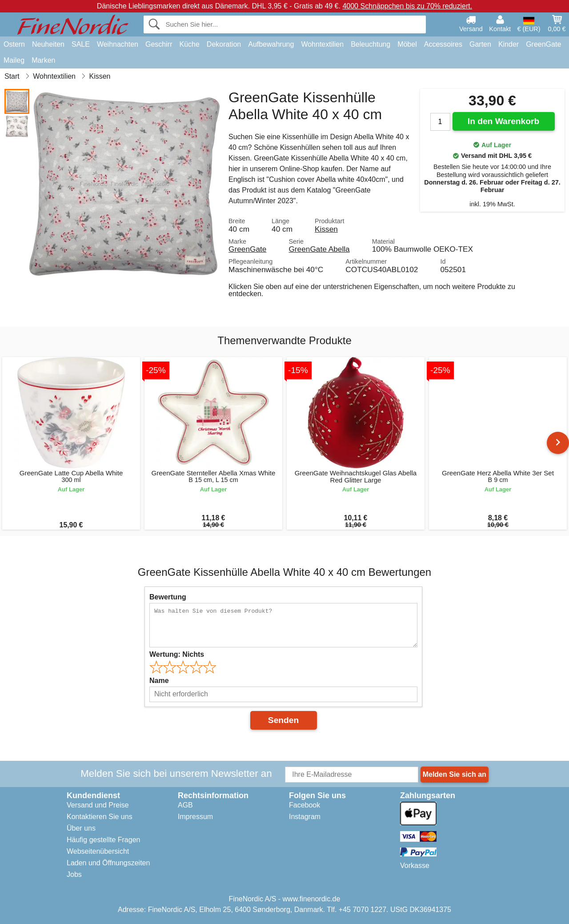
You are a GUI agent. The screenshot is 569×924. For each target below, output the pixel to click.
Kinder (509, 44)
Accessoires (443, 44)
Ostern (14, 44)
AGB (185, 805)
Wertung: (177, 654)
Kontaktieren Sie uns (100, 817)
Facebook (305, 805)
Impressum (195, 817)
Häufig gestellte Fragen (103, 840)
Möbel (407, 44)
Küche (189, 44)
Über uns (81, 828)
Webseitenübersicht (98, 851)
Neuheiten (48, 44)
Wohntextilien (322, 44)
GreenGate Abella (319, 249)
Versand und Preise (98, 805)
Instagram (305, 817)
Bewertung (168, 597)
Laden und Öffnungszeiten (108, 863)
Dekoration (224, 44)
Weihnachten (118, 44)
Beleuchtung (371, 44)
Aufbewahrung (271, 44)
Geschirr (159, 44)
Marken (43, 60)
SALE (81, 44)
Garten (480, 44)
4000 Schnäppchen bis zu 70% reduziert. (407, 6)
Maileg (14, 60)
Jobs (74, 874)
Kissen (326, 229)
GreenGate (543, 44)
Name (159, 681)
